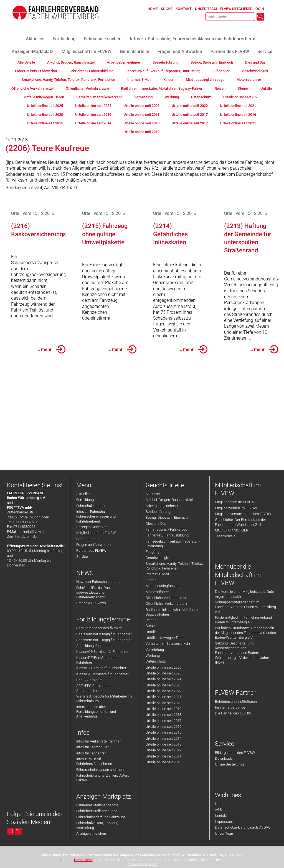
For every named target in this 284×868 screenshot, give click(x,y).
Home (220, 804)
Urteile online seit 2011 (163, 756)
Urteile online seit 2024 (163, 679)
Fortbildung (85, 500)
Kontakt (221, 816)
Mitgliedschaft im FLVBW (96, 533)
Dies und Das (156, 524)
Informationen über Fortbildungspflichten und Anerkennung (96, 712)
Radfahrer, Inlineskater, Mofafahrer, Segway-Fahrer (173, 612)
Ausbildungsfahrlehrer (93, 646)
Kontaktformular (26, 537)
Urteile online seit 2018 (163, 715)
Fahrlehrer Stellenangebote (97, 805)
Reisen (151, 620)
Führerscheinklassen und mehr (101, 770)
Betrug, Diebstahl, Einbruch (167, 517)
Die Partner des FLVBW (233, 713)
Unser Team (225, 833)
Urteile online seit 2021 (163, 697)
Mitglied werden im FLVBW (236, 508)
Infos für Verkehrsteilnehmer (98, 741)
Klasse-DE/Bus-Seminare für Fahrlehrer (99, 660)
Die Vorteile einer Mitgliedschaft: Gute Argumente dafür (244, 594)
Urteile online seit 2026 (163, 667)
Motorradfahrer (157, 592)
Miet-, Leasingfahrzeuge (164, 586)
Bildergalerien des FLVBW (235, 753)
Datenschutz (156, 661)
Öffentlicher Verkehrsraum (166, 604)
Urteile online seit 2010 (163, 762)
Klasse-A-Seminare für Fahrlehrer (102, 674)
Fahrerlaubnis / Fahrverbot (166, 529)
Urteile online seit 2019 (163, 709)
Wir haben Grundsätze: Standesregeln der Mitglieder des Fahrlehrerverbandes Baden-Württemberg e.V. (245, 633)
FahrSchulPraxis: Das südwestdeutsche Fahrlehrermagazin (93, 593)
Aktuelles (83, 494)
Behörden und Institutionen (236, 702)
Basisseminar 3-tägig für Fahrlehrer (104, 634)
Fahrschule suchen (91, 506)
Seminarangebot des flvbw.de (99, 628)
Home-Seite (83, 860)
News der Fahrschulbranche (98, 582)
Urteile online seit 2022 (163, 691)
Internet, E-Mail (157, 574)
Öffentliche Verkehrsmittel (166, 598)
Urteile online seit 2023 (163, 685)
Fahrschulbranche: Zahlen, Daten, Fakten (103, 778)
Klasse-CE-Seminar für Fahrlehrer (102, 652)
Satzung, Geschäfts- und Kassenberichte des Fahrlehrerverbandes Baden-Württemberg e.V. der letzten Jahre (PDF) (242, 653)
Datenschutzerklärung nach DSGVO (243, 827)
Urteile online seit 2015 (163, 732)
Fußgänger (154, 552)
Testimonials (225, 536)
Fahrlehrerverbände (230, 707)
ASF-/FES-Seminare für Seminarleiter (94, 688)
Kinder (151, 580)
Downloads (224, 758)
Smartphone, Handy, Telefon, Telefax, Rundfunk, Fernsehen (175, 566)
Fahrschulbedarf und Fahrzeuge (101, 817)
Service (82, 557)
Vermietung (155, 650)
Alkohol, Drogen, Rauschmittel (169, 500)
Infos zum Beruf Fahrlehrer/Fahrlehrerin (94, 761)
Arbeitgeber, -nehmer (162, 506)
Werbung (153, 655)
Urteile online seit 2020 (163, 703)
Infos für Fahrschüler (92, 747)
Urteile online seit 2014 (163, 738)
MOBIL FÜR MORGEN (232, 530)
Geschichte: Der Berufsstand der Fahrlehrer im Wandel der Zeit (240, 522)
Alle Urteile (154, 494)
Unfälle (151, 632)
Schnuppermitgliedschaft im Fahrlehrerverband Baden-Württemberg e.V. (245, 607)
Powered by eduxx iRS (142, 864)
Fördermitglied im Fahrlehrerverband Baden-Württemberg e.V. (243, 620)
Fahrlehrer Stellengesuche (97, 811)
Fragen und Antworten (93, 545)
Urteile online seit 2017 (163, 721)
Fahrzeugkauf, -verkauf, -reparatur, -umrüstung (173, 544)
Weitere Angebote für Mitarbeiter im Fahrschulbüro (104, 699)
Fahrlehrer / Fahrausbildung (167, 535)
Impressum (224, 821)
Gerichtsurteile (88, 539)
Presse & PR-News (91, 603)
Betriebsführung (158, 512)
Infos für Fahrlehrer (91, 753)
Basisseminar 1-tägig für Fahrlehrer (104, 640)
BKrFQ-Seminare (89, 680)
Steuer (151, 626)
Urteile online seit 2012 (163, 750)
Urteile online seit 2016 (163, 727)
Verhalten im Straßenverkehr (168, 644)
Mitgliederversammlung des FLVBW (243, 514)
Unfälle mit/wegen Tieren (166, 638)
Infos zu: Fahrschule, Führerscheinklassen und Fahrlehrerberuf (96, 516)
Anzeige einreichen (91, 833)
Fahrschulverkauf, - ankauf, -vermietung (98, 825)
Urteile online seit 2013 (163, 744)
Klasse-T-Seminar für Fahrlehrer (101, 668)
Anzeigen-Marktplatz (92, 527)
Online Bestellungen (231, 764)
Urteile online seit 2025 (163, 673)
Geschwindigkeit (159, 558)
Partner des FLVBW (91, 550)
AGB (218, 810)
